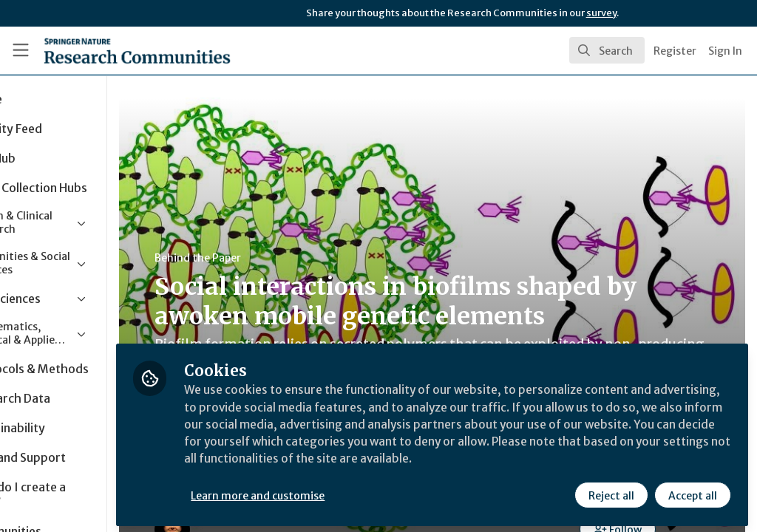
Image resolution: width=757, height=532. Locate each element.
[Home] (111, 50)
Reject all (611, 493)
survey (601, 13)
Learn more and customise (340, 493)
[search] (607, 50)
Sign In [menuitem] (725, 51)
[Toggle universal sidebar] (21, 50)
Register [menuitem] (675, 51)
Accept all (692, 493)
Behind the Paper (280, 258)
